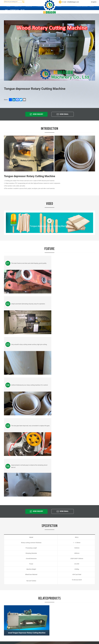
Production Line (81, 6)
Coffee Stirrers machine (44, 603)
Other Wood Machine (43, 635)
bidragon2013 (80, 598)
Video (59, 6)
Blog (23, 10)
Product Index (14, 610)
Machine (29, 6)
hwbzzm (73, 598)
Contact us (14, 10)
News (92, 6)
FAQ (6, 10)
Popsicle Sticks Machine (44, 606)
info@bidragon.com (11, 530)
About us (18, 6)
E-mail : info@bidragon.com (71, 2)
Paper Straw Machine (44, 596)
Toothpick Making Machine (45, 625)
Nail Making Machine (43, 600)
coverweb (17, 613)
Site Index (8, 610)
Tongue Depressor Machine (45, 588)
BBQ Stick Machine (43, 632)
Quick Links (12, 574)
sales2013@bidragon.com (89, 593)
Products (40, 6)
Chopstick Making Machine (45, 629)
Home (8, 6)
